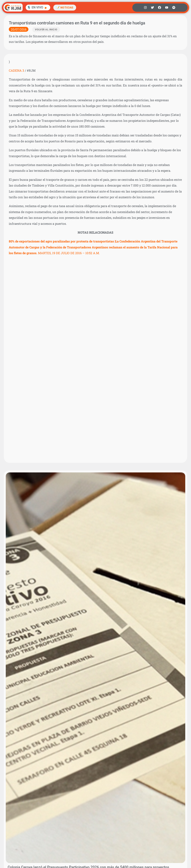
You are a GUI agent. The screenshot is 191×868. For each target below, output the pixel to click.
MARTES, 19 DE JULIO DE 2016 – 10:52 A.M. (93, 247)
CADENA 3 (16, 70)
